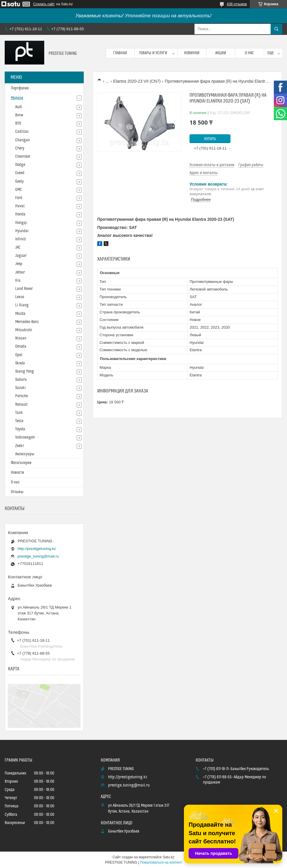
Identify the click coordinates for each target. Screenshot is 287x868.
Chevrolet (23, 157)
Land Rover (24, 289)
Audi (19, 107)
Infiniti (21, 239)
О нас (249, 53)
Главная (120, 53)
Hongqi (21, 223)
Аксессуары (25, 454)
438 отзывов (237, 4)
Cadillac (22, 132)
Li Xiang (22, 305)
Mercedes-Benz (27, 322)
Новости (17, 473)
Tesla (19, 421)
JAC (18, 247)
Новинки (192, 53)
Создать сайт (44, 4)
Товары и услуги (153, 53)
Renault (21, 405)
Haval (20, 206)
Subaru (21, 380)
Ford (19, 198)
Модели (17, 98)
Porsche (22, 396)
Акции (221, 53)
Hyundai (22, 231)
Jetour (20, 272)
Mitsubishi (24, 330)
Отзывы (17, 492)
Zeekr (20, 446)
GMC (19, 190)
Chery (20, 148)
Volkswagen (25, 437)
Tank (19, 413)
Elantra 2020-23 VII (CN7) (137, 81)
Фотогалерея (21, 463)
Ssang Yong (25, 371)
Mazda (20, 314)
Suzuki (20, 388)
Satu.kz (168, 857)
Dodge (20, 165)
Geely (19, 181)
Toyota (20, 429)
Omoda (21, 346)
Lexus (20, 297)
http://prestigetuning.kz (37, 549)
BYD (18, 123)
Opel (19, 355)
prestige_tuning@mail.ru (38, 556)
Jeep (19, 264)
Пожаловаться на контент (161, 862)
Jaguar (21, 256)
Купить (210, 139)
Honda (20, 214)
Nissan (21, 338)
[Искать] (276, 29)
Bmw (19, 115)
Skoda (20, 363)
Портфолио (20, 88)
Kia (18, 281)
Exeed (20, 173)
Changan (23, 140)
